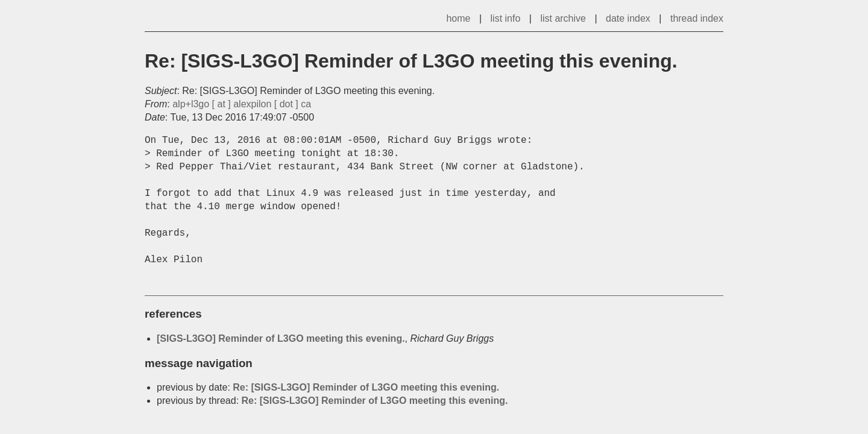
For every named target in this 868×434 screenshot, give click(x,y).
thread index (697, 18)
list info (506, 18)
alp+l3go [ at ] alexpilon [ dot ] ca (242, 104)
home (458, 18)
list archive (563, 18)
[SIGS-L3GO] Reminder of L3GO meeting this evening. (281, 338)
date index (628, 18)
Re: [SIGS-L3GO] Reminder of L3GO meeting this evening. (366, 387)
